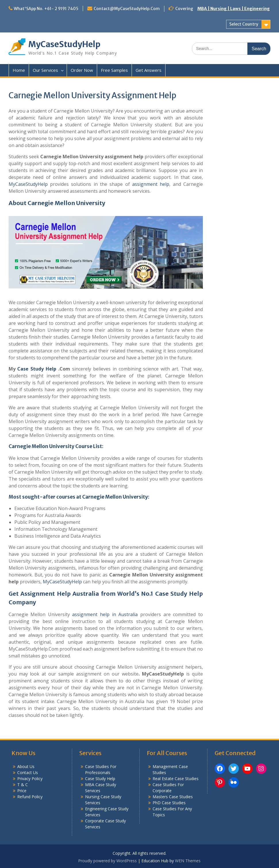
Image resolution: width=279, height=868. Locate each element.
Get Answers (149, 70)
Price (22, 791)
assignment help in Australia (105, 614)
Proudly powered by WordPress (107, 861)
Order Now (82, 70)
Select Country (244, 24)
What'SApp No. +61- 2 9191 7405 (46, 9)
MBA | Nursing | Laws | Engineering (234, 9)
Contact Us (28, 772)
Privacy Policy (30, 779)
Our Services (45, 70)
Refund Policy (30, 797)
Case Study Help (37, 369)
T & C (23, 785)
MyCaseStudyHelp (65, 44)
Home (19, 70)
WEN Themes (188, 861)
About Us (26, 766)
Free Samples (114, 70)
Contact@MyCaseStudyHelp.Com (127, 9)
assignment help (151, 184)
